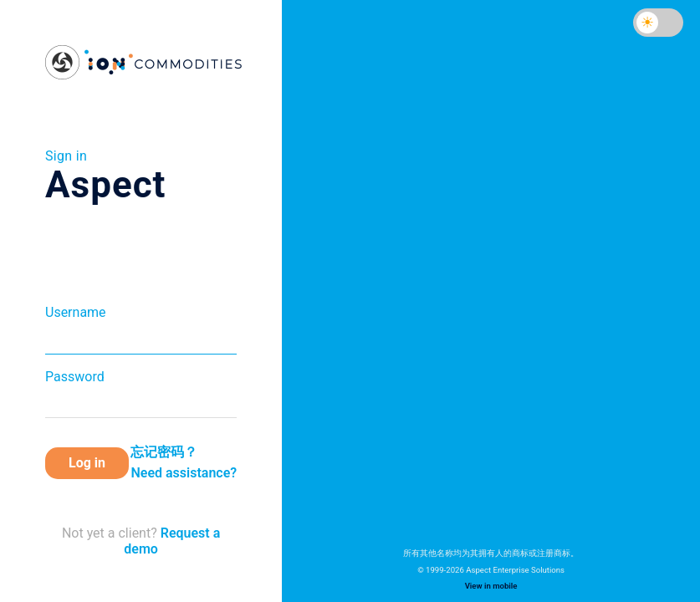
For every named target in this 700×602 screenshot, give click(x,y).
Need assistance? (184, 473)
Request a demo (172, 541)
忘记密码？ (164, 452)
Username (76, 313)
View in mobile (491, 586)
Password (75, 377)
